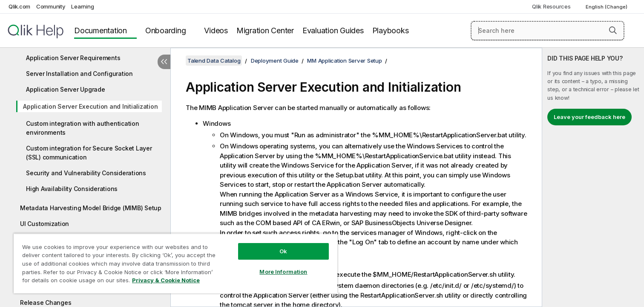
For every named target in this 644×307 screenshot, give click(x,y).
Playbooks (391, 30)
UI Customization (45, 224)
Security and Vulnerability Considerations (86, 173)
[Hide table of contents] (164, 62)
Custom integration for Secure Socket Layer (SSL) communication (89, 153)
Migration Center (265, 30)
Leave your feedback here (589, 117)
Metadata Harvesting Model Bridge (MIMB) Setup (91, 208)
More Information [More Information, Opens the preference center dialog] (283, 272)
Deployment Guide (275, 61)
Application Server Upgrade (66, 89)
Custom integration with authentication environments (83, 128)
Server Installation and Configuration (79, 74)
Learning (82, 6)
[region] (175, 263)
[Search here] (548, 31)
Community (51, 6)
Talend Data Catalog (214, 61)
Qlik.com (19, 6)
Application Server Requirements (73, 58)
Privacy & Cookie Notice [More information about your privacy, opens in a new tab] (166, 280)
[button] (613, 30)
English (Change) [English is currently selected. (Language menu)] (607, 7)
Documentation (101, 30)
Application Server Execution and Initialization (90, 106)
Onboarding (166, 30)
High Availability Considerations (72, 189)
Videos (216, 30)
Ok (283, 251)
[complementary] (593, 177)
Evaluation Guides (333, 30)
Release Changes (46, 303)
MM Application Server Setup (344, 61)
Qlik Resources (551, 6)
